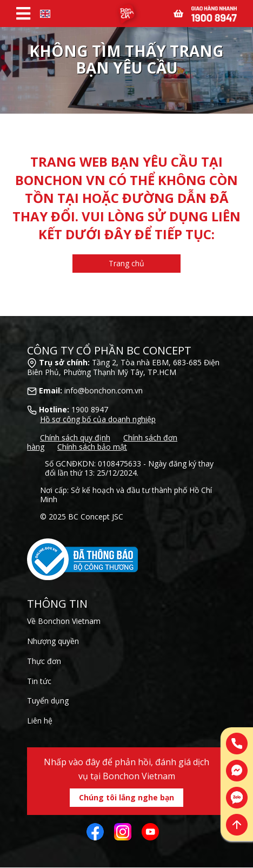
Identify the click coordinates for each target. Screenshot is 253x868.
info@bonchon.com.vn (104, 390)
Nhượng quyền (53, 641)
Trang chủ (126, 263)
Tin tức (39, 681)
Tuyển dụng (48, 701)
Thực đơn (44, 661)
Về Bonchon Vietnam (64, 621)
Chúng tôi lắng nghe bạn (126, 797)
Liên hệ (40, 721)
